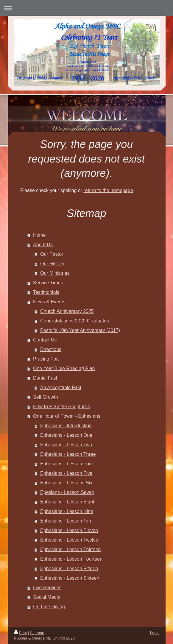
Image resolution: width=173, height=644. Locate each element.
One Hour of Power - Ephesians (67, 416)
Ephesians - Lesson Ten (66, 521)
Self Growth (46, 397)
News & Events (49, 302)
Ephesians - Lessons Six (66, 483)
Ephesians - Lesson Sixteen (70, 578)
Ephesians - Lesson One (66, 435)
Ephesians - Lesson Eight (67, 502)
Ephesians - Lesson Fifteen (69, 569)
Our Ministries (55, 273)
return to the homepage (108, 190)
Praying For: (46, 359)
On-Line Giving (49, 607)
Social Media (47, 597)
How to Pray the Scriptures (61, 407)
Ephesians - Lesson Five (66, 473)
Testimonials (46, 292)
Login (155, 633)
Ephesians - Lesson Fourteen (71, 559)
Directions (51, 349)
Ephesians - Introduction (66, 426)
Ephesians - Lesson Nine (67, 511)
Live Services (47, 588)
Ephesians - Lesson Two (66, 445)
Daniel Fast (45, 378)
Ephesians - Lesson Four (67, 464)
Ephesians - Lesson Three (68, 454)
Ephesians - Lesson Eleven (69, 530)
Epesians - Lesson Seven (67, 492)
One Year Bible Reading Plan (64, 368)
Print (20, 633)
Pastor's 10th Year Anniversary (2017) (80, 330)
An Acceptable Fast (61, 388)
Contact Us (45, 340)
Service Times (48, 283)
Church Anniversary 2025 (67, 311)
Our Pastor (52, 254)
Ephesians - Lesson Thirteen (70, 549)
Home (39, 235)
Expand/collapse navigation (86, 8)
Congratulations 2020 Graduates (75, 321)
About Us (43, 245)
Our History (52, 264)
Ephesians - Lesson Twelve (69, 540)
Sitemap (37, 633)
